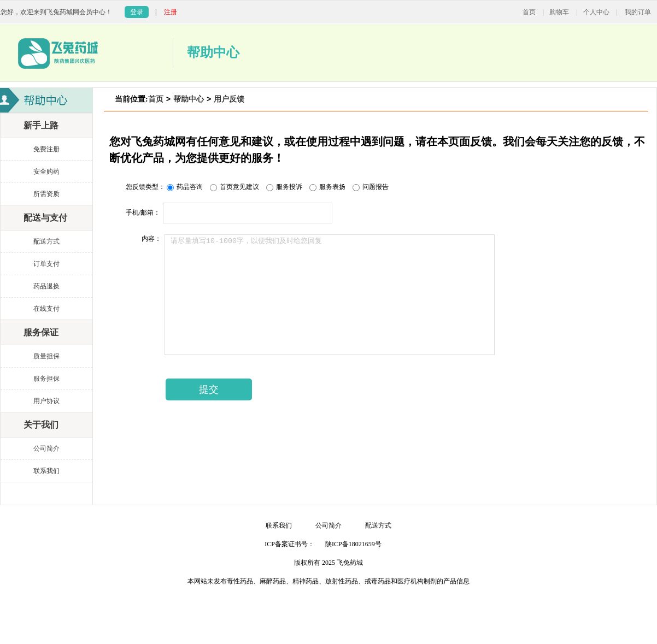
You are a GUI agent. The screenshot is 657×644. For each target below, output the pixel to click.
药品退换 (46, 286)
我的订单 (638, 12)
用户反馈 (229, 99)
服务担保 (46, 379)
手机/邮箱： (143, 212)
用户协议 (46, 401)
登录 (137, 12)
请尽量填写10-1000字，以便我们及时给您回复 (330, 295)
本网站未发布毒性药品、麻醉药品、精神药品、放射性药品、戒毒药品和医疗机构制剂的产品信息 (328, 581)
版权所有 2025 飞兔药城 (328, 563)
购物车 (559, 12)
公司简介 (46, 448)
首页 (529, 12)
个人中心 (596, 12)
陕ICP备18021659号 (353, 544)
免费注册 (46, 149)
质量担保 (46, 356)
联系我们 (46, 471)
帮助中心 (189, 99)
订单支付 (46, 264)
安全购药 (46, 172)
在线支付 (46, 309)
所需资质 (46, 194)
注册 (171, 12)
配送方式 (46, 241)
